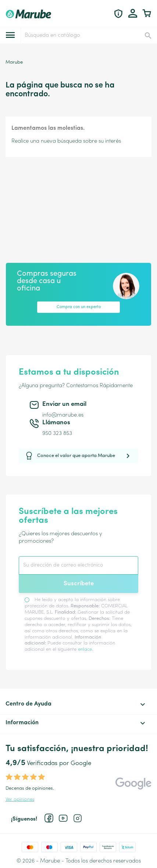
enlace (85, 649)
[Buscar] (88, 35)
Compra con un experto (79, 307)
